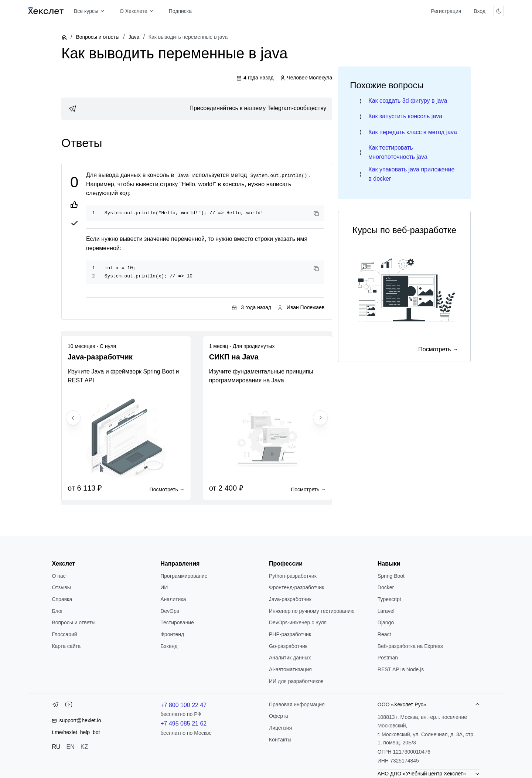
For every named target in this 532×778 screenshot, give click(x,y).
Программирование (184, 576)
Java (134, 37)
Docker (386, 587)
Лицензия (280, 728)
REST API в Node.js (401, 669)
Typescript (389, 599)
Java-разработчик (290, 599)
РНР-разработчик (290, 634)
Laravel (386, 611)
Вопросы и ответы (98, 37)
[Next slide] (320, 418)
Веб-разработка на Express (410, 646)
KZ (84, 747)
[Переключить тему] (499, 11)
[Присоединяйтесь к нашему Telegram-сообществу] (197, 109)
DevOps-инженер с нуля (298, 622)
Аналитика (173, 599)
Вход (480, 11)
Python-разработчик (293, 576)
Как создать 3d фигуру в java (408, 101)
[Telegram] (55, 706)
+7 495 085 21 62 (183, 724)
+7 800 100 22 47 (183, 705)
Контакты (280, 740)
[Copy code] (316, 214)
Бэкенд (169, 646)
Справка (62, 599)
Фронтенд (172, 634)
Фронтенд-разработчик (296, 587)
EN (71, 747)
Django (386, 622)
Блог (57, 611)
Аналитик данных (290, 658)
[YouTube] (69, 706)
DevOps (170, 611)
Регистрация (446, 11)
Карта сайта (66, 646)
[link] (197, 109)
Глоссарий (64, 634)
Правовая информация (297, 704)
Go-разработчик (288, 646)
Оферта (279, 716)
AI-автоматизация (290, 669)
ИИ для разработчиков (296, 681)
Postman (388, 658)
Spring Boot (391, 576)
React (384, 634)
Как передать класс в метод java (413, 132)
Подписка (180, 11)
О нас (59, 576)
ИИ (164, 587)
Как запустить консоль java (405, 116)
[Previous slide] (73, 418)
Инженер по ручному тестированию (312, 611)
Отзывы (61, 587)
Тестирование (177, 622)
